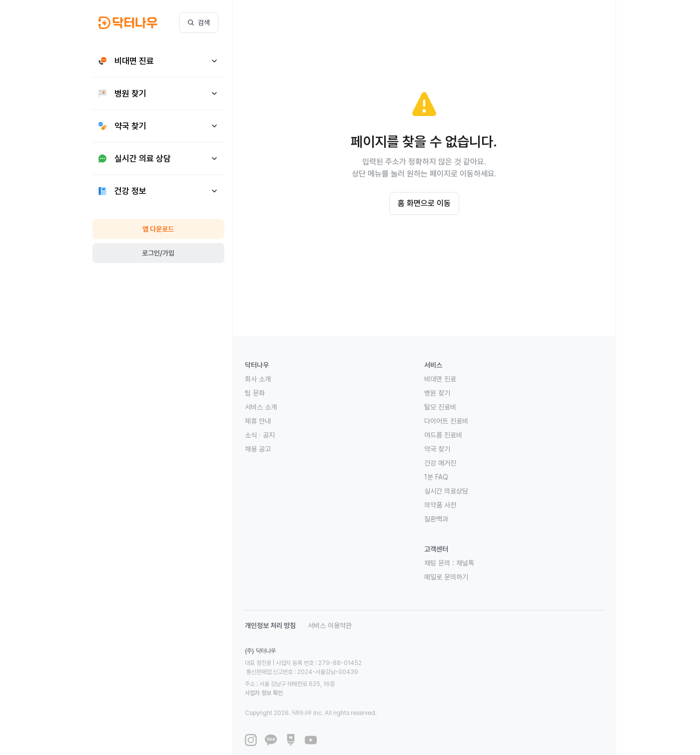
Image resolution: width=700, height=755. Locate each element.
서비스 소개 (261, 407)
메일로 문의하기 (446, 577)
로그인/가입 (158, 253)
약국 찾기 (437, 449)
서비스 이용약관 (330, 625)
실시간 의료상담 (446, 491)
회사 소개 (258, 379)
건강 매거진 (440, 463)
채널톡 (465, 563)
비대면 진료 (440, 379)
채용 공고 (258, 449)
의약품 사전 (440, 505)
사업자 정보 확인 (358, 675)
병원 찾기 (437, 393)
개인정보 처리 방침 (270, 625)
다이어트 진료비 (446, 421)
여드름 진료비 (443, 435)
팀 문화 (255, 393)
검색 (199, 22)
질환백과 (436, 519)
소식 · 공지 (260, 435)
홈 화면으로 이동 (424, 203)
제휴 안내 (258, 421)
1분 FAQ (436, 477)
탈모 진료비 (440, 407)
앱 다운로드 (158, 229)
